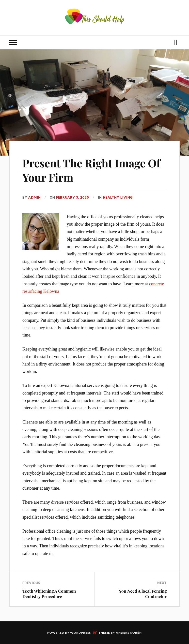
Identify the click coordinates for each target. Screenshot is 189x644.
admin (35, 197)
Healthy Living (118, 197)
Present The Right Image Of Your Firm (91, 170)
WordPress (80, 633)
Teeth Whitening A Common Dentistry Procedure (49, 594)
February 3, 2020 (73, 197)
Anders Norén (129, 633)
